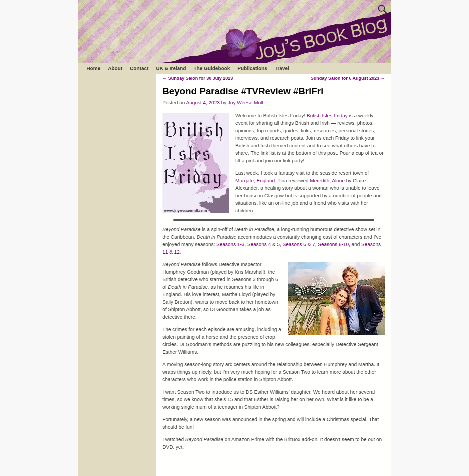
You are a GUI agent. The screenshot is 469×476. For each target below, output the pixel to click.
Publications (252, 68)
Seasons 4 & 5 (264, 244)
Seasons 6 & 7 (299, 244)
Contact (139, 68)
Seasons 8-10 (333, 244)
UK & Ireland (171, 68)
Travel (282, 68)
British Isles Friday (327, 115)
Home (93, 68)
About (115, 68)
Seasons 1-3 (230, 244)
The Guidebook (212, 68)
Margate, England (255, 180)
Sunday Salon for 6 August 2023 (348, 78)
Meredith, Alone (327, 180)
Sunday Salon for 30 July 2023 (198, 78)
